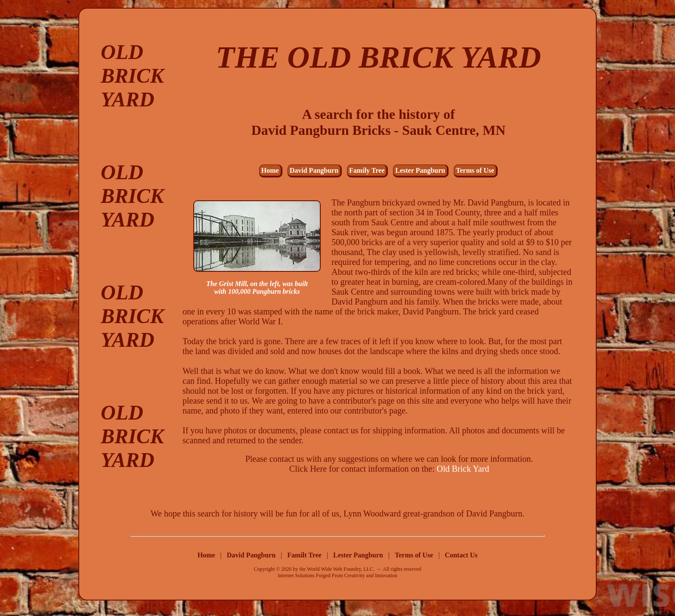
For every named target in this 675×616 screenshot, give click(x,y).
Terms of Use (475, 170)
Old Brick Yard (463, 469)
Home (270, 170)
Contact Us (461, 555)
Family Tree (367, 170)
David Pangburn (314, 170)
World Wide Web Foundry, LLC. (341, 569)
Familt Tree (305, 555)
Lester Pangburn (420, 170)
